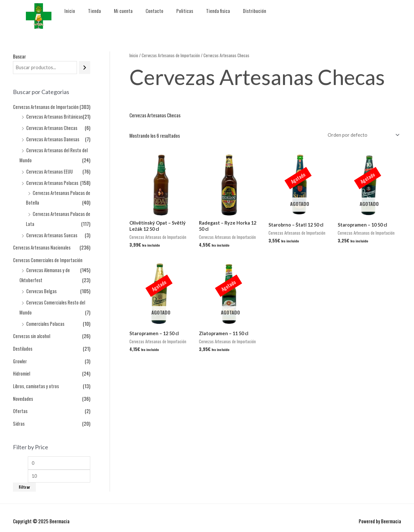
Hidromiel (22, 367)
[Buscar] (85, 68)
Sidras (19, 416)
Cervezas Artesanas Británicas (55, 117)
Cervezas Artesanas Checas (52, 127)
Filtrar (24, 480)
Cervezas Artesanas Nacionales (42, 244)
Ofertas (20, 403)
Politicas (185, 11)
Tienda (94, 11)
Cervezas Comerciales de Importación (48, 256)
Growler (20, 355)
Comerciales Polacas (45, 318)
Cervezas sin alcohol (32, 330)
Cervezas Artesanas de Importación (46, 107)
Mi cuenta (123, 11)
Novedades (23, 391)
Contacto (154, 11)
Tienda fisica (218, 11)
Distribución (255, 11)
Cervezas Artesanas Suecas (52, 232)
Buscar (19, 56)
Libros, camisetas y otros (36, 379)
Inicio (70, 11)
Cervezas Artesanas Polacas (52, 181)
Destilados (23, 342)
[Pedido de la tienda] (361, 135)
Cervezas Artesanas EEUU (49, 170)
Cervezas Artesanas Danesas (53, 138)
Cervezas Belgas (41, 286)
